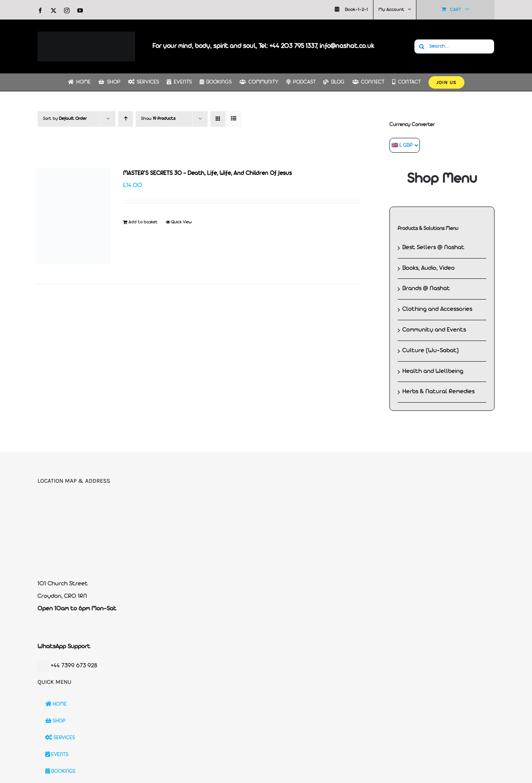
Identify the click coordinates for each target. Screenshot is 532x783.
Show (158, 119)
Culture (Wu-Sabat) (431, 351)
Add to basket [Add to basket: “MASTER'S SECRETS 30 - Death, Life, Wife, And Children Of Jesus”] (143, 222)
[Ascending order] (126, 119)
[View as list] (233, 119)
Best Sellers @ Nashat (433, 248)
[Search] (421, 46)
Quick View (181, 222)
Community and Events (434, 330)
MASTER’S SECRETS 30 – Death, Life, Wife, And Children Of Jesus (207, 174)
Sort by (65, 119)
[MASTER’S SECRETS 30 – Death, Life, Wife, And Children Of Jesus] (73, 216)
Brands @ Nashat (426, 289)
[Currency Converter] (405, 145)
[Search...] (454, 46)
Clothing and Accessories (437, 309)
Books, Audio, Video (428, 268)
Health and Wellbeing (433, 371)
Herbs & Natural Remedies (438, 392)
